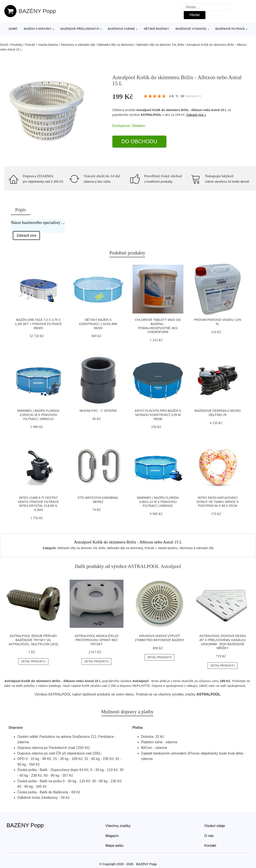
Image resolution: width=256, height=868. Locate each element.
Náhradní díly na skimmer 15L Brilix (160, 45)
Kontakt (210, 846)
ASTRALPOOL (151, 115)
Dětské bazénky (156, 29)
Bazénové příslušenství (80, 29)
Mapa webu (114, 846)
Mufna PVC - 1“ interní (98, 411)
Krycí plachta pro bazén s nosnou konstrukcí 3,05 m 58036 (158, 415)
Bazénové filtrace (230, 29)
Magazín (112, 836)
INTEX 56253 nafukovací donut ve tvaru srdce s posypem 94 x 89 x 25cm (218, 502)
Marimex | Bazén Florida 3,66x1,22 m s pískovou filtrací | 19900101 (158, 502)
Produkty (17, 45)
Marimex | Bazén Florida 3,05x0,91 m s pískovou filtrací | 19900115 (38, 415)
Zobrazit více (26, 235)
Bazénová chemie (121, 29)
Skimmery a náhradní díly (78, 45)
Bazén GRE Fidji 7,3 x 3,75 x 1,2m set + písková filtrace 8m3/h (38, 324)
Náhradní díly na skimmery (116, 45)
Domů (13, 29)
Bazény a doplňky (38, 29)
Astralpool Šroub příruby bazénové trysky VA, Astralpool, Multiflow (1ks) (33, 640)
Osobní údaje (215, 826)
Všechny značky (118, 826)
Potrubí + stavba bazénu (42, 45)
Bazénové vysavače (191, 29)
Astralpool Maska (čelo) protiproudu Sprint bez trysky (97, 640)
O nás (209, 836)
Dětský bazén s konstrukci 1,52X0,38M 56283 (98, 324)
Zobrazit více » (196, 115)
